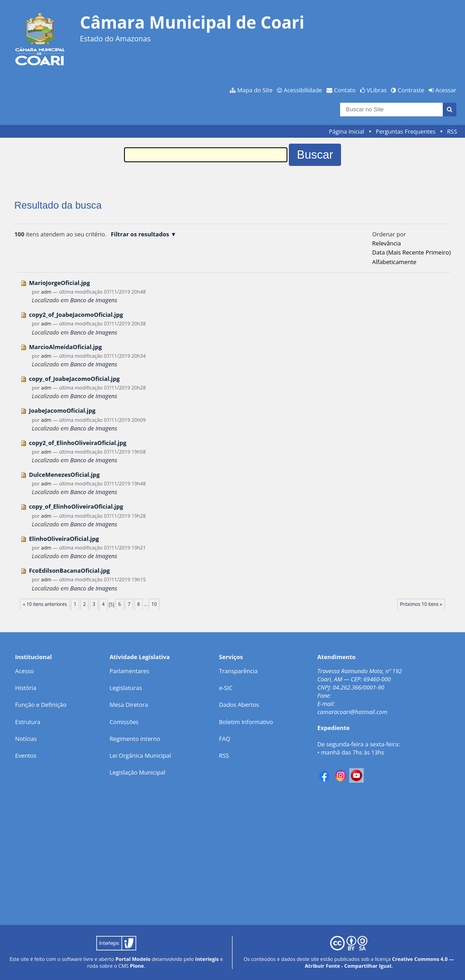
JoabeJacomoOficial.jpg (62, 410)
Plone (137, 966)
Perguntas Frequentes (405, 131)
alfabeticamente (394, 262)
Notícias (26, 739)
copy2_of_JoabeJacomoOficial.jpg (76, 315)
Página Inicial (346, 131)
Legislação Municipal (137, 772)
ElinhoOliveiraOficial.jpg (64, 539)
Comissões (124, 722)
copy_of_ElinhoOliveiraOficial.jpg (76, 506)
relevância (387, 243)
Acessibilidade (303, 90)
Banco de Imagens (93, 300)
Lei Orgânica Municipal (140, 755)
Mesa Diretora (129, 705)
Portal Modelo (133, 959)
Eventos (26, 755)
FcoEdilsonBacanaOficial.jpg (69, 570)
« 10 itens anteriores (45, 604)
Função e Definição (41, 705)
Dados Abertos (239, 705)
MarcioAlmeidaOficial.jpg (66, 347)
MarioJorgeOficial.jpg (59, 283)
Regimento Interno (135, 739)
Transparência (238, 671)
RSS (452, 131)
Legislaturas (126, 688)
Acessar (446, 90)
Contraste (411, 90)
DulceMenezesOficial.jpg (64, 475)
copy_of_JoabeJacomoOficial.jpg (74, 379)
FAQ (225, 739)
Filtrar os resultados (140, 234)
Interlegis (207, 959)
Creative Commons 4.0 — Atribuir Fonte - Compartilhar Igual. (379, 962)
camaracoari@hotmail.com (352, 712)
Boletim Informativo (246, 722)
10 (154, 604)
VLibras (377, 90)
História (26, 688)
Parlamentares (129, 671)
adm (46, 292)
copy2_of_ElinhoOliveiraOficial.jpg (78, 443)
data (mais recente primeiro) (412, 252)
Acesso (24, 671)
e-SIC (226, 688)
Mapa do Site (255, 90)
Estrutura (28, 722)
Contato (345, 90)
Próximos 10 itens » (421, 604)
